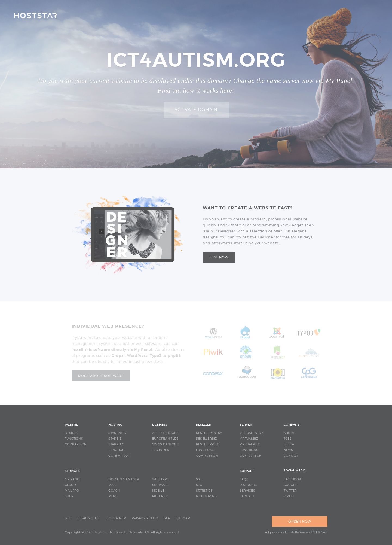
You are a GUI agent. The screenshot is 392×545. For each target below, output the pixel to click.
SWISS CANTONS (165, 444)
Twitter (290, 491)
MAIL (112, 485)
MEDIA (289, 444)
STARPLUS (116, 444)
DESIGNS (72, 433)
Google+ (291, 485)
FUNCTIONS (74, 439)
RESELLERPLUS (208, 444)
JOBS (288, 439)
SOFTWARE (161, 485)
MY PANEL (73, 479)
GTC (68, 518)
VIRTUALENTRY (252, 433)
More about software (101, 376)
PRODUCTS (249, 485)
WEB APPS (160, 479)
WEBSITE (71, 425)
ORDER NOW (300, 522)
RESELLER (204, 425)
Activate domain (196, 110)
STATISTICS (204, 491)
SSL (199, 479)
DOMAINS (160, 425)
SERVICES (72, 471)
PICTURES (160, 496)
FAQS (244, 479)
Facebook (293, 479)
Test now (219, 257)
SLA (167, 518)
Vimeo (289, 496)
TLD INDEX (160, 450)
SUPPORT (247, 471)
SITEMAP (183, 518)
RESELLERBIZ (206, 439)
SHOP (69, 496)
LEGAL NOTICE (88, 518)
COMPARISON (76, 444)
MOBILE (158, 491)
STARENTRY (117, 433)
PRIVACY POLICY (145, 518)
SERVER (246, 425)
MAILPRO (72, 491)
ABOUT (289, 433)
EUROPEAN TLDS (165, 439)
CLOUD (70, 485)
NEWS (288, 450)
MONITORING (206, 496)
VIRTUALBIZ (249, 439)
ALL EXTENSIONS (166, 433)
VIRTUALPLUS (250, 444)
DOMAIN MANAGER (124, 479)
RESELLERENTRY (209, 433)
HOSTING (115, 425)
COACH (114, 491)
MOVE (113, 496)
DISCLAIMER (116, 518)
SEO (199, 485)
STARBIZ (115, 439)
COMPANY (292, 425)
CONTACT (291, 456)
